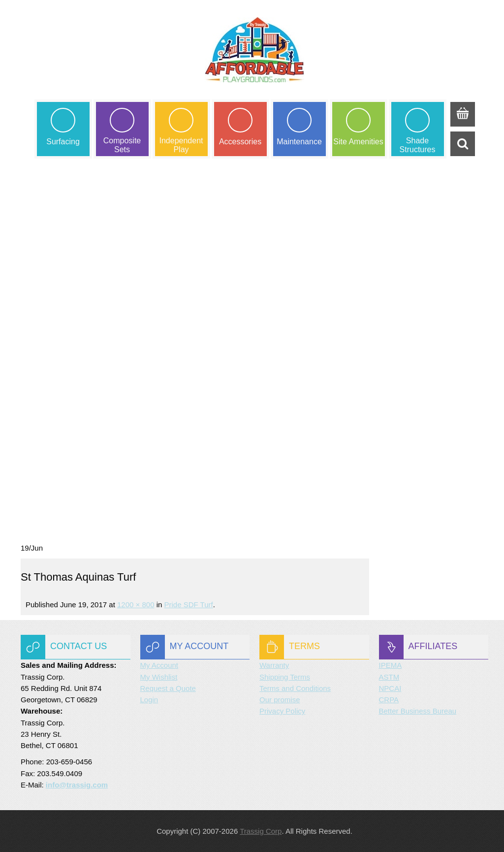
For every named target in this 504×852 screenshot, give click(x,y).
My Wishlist (159, 677)
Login (149, 700)
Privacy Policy (282, 711)
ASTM (389, 677)
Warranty (274, 665)
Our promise (280, 700)
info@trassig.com (77, 785)
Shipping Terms (285, 677)
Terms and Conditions (295, 688)
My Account (159, 665)
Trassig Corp (261, 831)
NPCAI (390, 688)
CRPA (389, 700)
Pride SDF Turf (189, 605)
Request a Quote (168, 688)
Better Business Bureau (418, 711)
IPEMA (391, 665)
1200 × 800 (136, 605)
